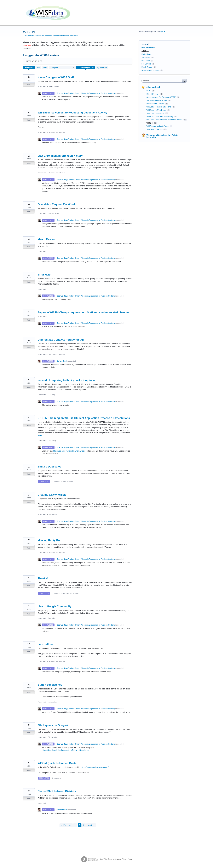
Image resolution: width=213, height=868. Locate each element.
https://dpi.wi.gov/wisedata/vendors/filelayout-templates (65, 750)
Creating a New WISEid (52, 495)
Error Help (44, 275)
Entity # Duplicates (49, 467)
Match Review (54, 86)
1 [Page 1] (75, 825)
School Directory (153, 94)
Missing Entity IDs (49, 540)
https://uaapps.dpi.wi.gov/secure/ (95, 767)
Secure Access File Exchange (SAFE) (162, 97)
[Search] (185, 81)
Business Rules (53, 213)
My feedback (102, 68)
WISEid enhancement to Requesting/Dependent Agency (72, 113)
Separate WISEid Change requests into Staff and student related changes (84, 312)
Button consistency (50, 685)
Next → (91, 825)
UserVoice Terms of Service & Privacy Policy (116, 859)
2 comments (42, 552)
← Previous (66, 825)
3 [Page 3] (84, 825)
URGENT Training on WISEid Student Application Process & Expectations (84, 418)
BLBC (149, 91)
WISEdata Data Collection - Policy (160, 117)
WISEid (150, 123)
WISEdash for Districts (156, 104)
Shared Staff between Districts (57, 791)
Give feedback (153, 87)
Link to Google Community (54, 606)
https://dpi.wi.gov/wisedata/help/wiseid (69, 451)
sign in (163, 32)
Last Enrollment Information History (60, 156)
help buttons (46, 644)
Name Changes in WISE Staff (56, 77)
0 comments (42, 86)
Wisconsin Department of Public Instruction (162, 136)
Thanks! (43, 578)
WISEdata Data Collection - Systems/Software (165, 120)
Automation (53, 514)
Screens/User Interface (57, 132)
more (40, 435)
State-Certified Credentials (157, 100)
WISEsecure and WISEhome (158, 126)
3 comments (42, 441)
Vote (29, 85)
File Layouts (52, 737)
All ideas (145, 51)
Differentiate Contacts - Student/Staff (61, 340)
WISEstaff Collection (155, 129)
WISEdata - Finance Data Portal (159, 107)
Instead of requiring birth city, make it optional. (67, 380)
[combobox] (163, 81)
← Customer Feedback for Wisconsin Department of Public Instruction (50, 36)
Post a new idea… (149, 48)
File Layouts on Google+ (53, 725)
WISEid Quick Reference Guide (57, 763)
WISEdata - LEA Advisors (157, 110)
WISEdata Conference (156, 113)
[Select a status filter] (86, 68)
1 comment (42, 213)
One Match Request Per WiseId (57, 204)
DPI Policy (52, 395)
